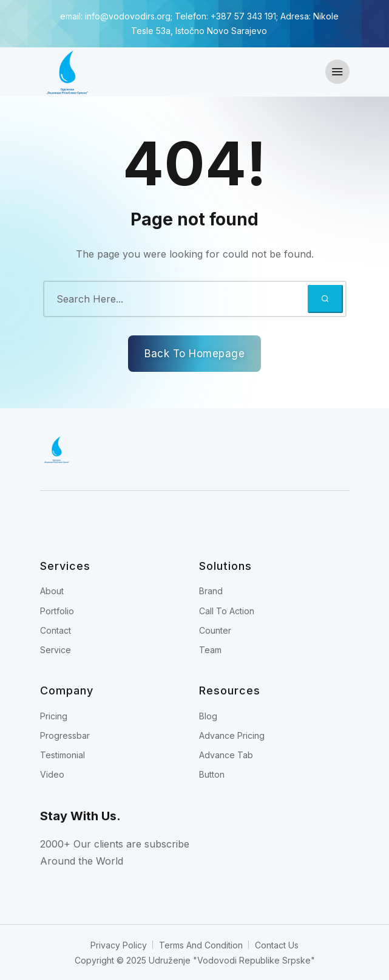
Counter (215, 630)
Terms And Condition (201, 945)
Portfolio (57, 611)
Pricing (54, 716)
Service (56, 650)
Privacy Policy (119, 945)
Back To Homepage (194, 354)
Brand (211, 591)
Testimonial (63, 755)
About (52, 591)
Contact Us (277, 945)
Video (52, 774)
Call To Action (227, 611)
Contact (56, 630)
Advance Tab (226, 755)
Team (210, 650)
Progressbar (65, 735)
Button (212, 774)
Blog (208, 716)
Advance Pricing (232, 735)
